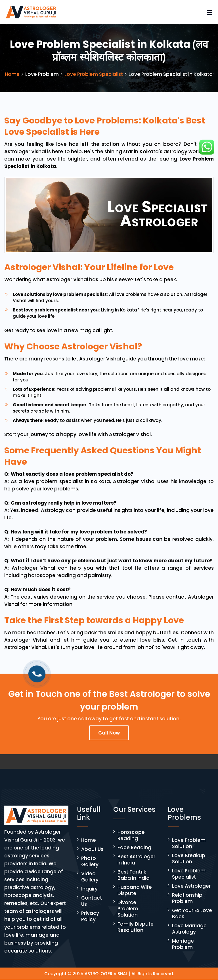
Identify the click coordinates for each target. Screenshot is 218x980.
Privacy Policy (90, 917)
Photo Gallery (90, 862)
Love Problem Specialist (94, 74)
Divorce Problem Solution (128, 909)
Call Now (109, 733)
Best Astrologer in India (136, 860)
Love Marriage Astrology (189, 929)
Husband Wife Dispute (135, 891)
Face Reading (134, 848)
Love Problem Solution (189, 844)
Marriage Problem (183, 944)
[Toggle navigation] (209, 13)
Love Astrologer (191, 886)
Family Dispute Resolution (136, 927)
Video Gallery (90, 877)
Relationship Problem (187, 898)
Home (12, 74)
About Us (92, 849)
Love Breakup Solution (189, 859)
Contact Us (92, 901)
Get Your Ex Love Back (192, 914)
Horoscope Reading (131, 836)
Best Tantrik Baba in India (134, 875)
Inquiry (89, 889)
